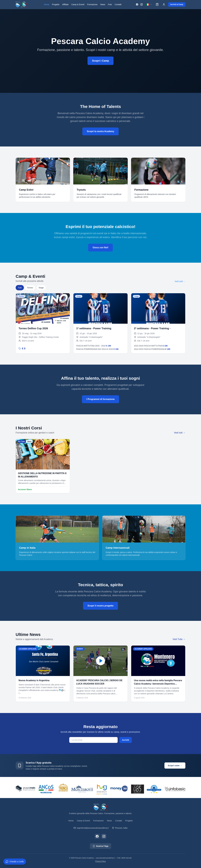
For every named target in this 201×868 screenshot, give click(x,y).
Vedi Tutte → (179, 639)
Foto (110, 4)
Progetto (56, 4)
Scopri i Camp (100, 61)
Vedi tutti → (180, 281)
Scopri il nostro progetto (101, 606)
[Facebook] (137, 4)
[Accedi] (164, 4)
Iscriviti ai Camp (177, 4)
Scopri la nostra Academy (100, 131)
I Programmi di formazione (100, 399)
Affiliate (65, 4)
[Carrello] (157, 4)
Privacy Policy (101, 861)
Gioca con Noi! (101, 248)
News (103, 4)
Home (47, 4)
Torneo (30, 288)
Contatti (118, 4)
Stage (41, 288)
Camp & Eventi (78, 4)
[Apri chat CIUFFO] (15, 862)
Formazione (92, 4)
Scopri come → (175, 766)
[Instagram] (142, 4)
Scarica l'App (100, 846)
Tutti (20, 288)
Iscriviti (126, 740)
